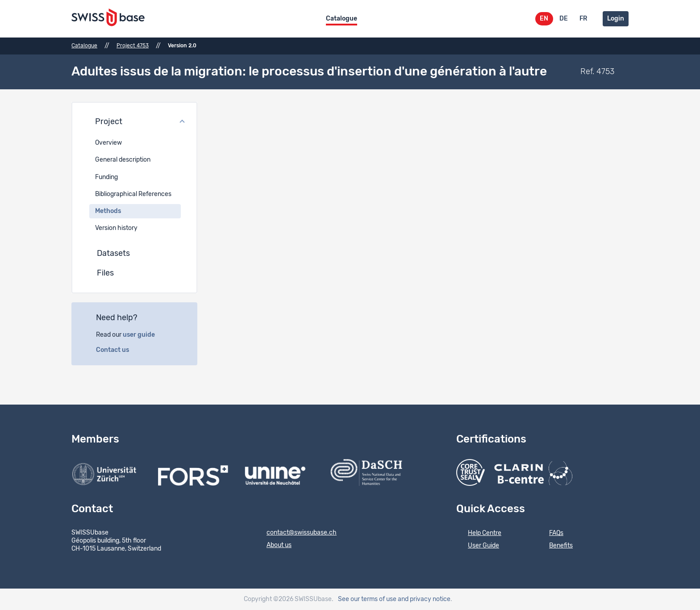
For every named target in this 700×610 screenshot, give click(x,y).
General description (123, 160)
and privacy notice (424, 599)
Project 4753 (133, 46)
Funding (106, 177)
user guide (144, 335)
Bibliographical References (133, 194)
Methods (108, 211)
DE (564, 19)
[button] (134, 122)
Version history (116, 228)
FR (583, 19)
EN (544, 19)
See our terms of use (367, 599)
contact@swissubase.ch (296, 533)
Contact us (117, 350)
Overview (108, 143)
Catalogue (342, 19)
